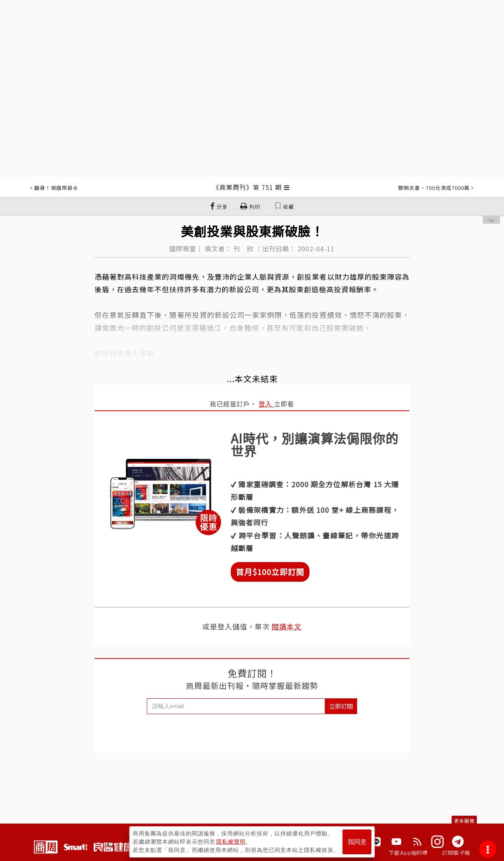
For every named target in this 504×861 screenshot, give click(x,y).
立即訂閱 (341, 706)
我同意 (357, 842)
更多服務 (464, 821)
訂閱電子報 (456, 853)
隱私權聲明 (231, 842)
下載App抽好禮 (408, 853)
